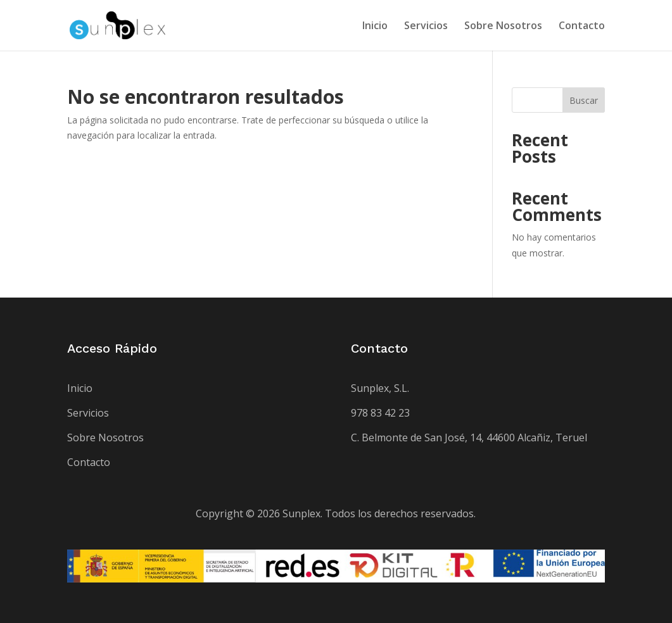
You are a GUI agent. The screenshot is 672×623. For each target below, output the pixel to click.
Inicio (375, 27)
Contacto (582, 27)
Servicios (426, 27)
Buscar (584, 100)
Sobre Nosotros (503, 27)
